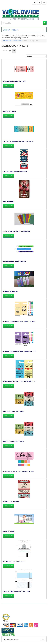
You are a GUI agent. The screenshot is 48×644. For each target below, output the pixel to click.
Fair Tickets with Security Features (15, 171)
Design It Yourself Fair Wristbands (14, 261)
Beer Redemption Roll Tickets (13, 441)
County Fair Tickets (9, 111)
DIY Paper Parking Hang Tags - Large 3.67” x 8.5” (19, 321)
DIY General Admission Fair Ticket (14, 81)
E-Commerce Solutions (6, 621)
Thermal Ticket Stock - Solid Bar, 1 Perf (16, 591)
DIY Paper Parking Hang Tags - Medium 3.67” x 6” (19, 351)
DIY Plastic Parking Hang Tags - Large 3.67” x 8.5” (19, 381)
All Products (7, 41)
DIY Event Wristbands (10, 291)
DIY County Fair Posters (11, 501)
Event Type (17, 41)
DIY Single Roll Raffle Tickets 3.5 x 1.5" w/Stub (18, 471)
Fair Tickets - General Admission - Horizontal (18, 141)
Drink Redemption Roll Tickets (13, 411)
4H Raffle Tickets (9, 531)
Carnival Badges (9, 201)
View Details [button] (8, 86)
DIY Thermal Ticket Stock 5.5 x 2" (14, 561)
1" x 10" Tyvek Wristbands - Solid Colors (16, 231)
